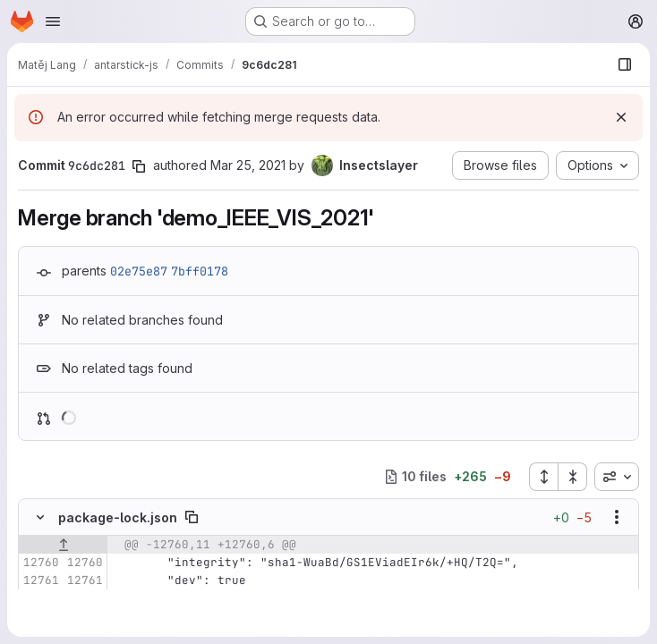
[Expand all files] (543, 477)
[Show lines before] (63, 545)
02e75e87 (139, 271)
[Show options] (617, 517)
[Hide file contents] (40, 517)
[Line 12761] (38, 580)
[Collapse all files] (573, 477)
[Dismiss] (621, 117)
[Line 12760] (38, 563)
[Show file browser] (625, 64)
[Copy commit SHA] (139, 166)
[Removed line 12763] (38, 616)
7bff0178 (200, 271)
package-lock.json (118, 517)
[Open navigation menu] (53, 21)
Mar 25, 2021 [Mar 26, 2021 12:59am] (248, 165)
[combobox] (617, 477)
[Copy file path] (192, 517)
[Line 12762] (38, 598)
